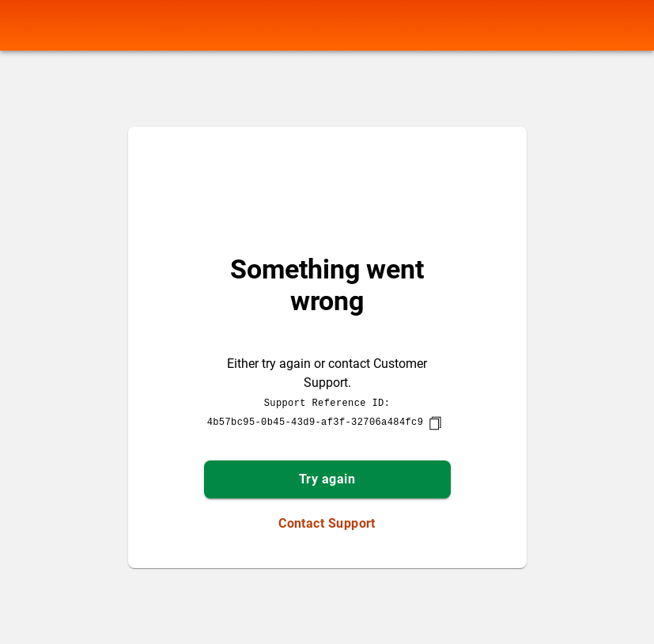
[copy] (435, 423)
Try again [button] (327, 479)
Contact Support (327, 523)
